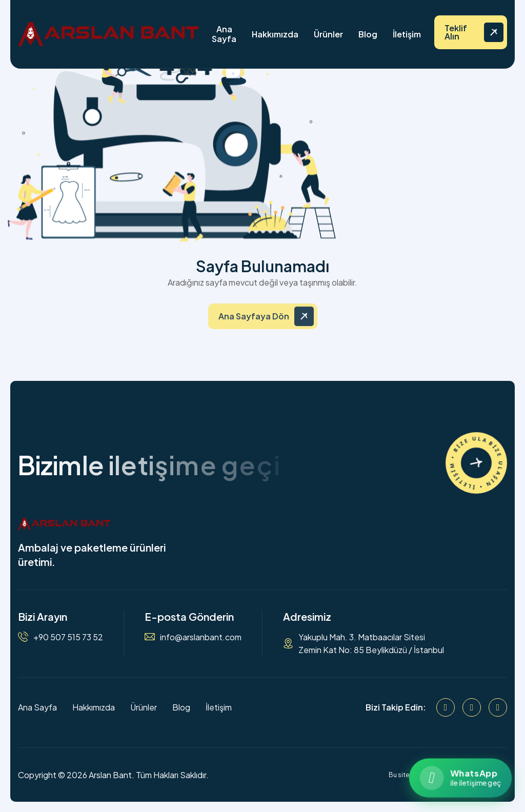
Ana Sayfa (224, 34)
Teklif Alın (456, 32)
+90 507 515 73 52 (68, 637)
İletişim (407, 34)
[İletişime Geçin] (476, 463)
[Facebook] (446, 707)
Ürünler (328, 34)
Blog (368, 34)
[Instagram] (472, 707)
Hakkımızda (275, 34)
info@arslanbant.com (201, 637)
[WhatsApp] (498, 707)
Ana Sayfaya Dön (254, 323)
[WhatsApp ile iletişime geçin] (460, 778)
